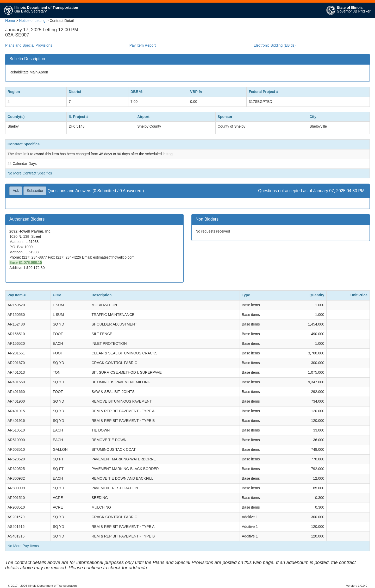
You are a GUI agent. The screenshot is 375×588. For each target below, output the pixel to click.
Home (10, 21)
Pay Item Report (143, 45)
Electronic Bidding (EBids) (274, 45)
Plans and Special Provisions (29, 45)
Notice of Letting (32, 21)
